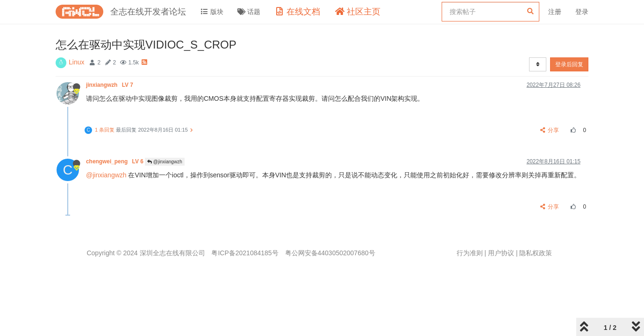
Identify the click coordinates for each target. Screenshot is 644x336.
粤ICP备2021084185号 (245, 253)
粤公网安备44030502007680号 (330, 253)
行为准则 (470, 253)
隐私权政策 (536, 253)
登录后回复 (569, 64)
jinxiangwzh (110, 85)
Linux (76, 62)
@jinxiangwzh (165, 162)
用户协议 (501, 253)
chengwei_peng (115, 161)
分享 (550, 130)
